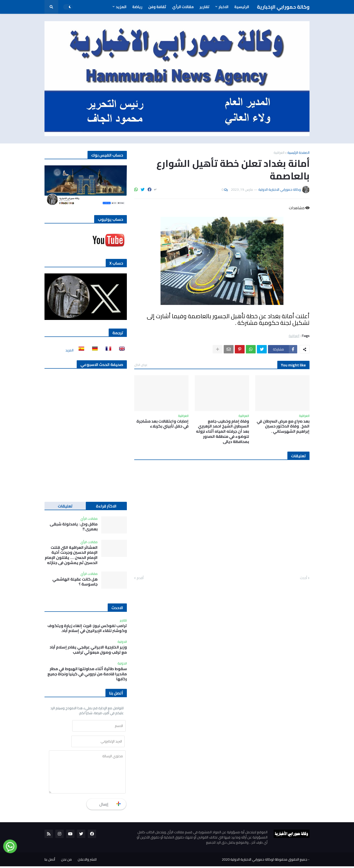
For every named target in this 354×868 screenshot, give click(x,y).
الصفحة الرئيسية (298, 153)
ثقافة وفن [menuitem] (157, 7)
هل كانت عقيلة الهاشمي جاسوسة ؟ (75, 582)
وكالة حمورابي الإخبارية (283, 7)
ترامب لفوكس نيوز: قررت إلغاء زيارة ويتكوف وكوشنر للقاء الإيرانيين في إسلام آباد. (87, 628)
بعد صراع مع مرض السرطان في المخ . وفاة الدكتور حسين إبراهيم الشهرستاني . (283, 426)
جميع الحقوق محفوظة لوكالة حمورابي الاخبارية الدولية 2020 (265, 861)
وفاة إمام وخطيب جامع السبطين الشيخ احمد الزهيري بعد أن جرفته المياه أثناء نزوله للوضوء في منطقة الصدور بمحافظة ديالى (222, 431)
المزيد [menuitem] (121, 7)
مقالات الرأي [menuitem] (183, 7)
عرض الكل (141, 365)
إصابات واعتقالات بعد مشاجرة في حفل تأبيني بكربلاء (162, 424)
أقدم (140, 578)
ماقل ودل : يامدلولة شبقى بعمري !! (74, 527)
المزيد (69, 350)
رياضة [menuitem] (137, 7)
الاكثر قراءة (106, 506)
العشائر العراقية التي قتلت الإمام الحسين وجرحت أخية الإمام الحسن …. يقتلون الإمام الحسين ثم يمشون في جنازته (71, 555)
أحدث (303, 578)
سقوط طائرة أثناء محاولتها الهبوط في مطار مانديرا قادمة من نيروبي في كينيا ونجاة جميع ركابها (87, 674)
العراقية (279, 153)
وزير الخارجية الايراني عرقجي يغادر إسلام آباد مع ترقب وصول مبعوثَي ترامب (88, 650)
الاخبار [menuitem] (223, 7)
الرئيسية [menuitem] (242, 7)
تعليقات (65, 506)
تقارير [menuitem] (205, 7)
